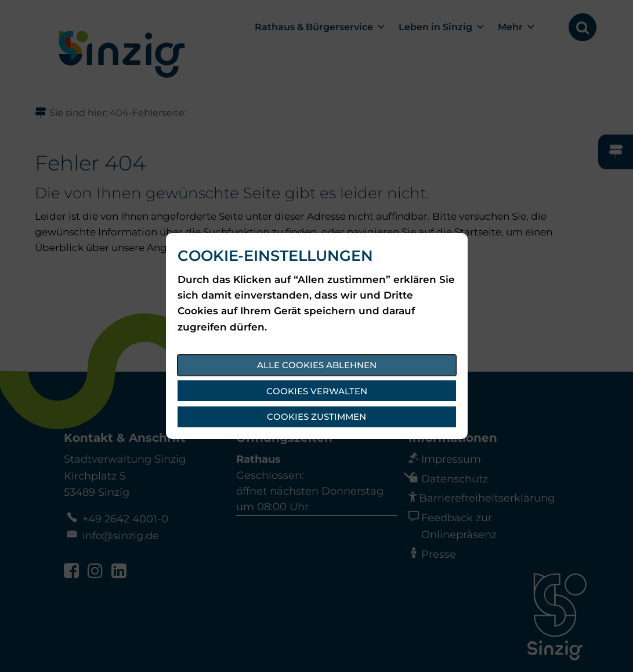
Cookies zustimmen (316, 417)
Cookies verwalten (317, 391)
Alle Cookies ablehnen (317, 365)
